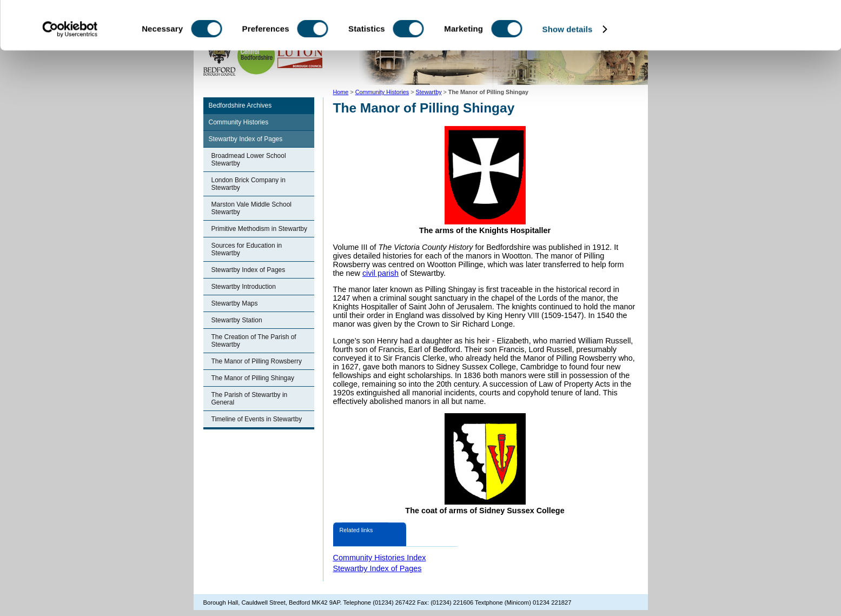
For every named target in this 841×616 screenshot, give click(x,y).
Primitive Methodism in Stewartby (259, 229)
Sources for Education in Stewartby (247, 249)
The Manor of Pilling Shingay (253, 378)
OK (751, 27)
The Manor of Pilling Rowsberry (257, 361)
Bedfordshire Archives (240, 105)
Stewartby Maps (235, 303)
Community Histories (239, 122)
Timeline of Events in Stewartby (257, 419)
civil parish (380, 273)
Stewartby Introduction (244, 287)
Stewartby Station (237, 320)
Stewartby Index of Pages (246, 139)
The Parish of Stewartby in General (250, 399)
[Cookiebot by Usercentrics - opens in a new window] (70, 75)
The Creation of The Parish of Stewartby (254, 341)
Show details (568, 74)
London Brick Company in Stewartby (249, 184)
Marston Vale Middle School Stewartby (252, 208)
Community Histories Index (380, 558)
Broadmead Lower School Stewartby (249, 160)
